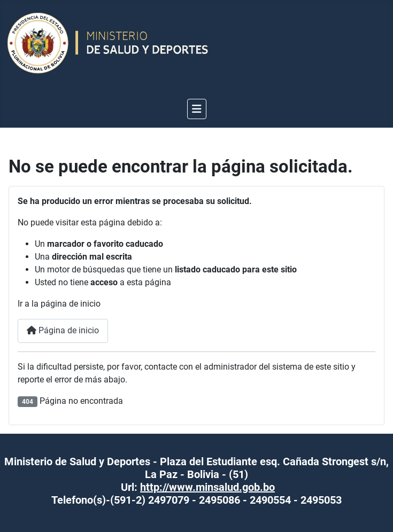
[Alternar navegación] (197, 109)
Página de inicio (63, 330)
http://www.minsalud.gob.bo (207, 487)
